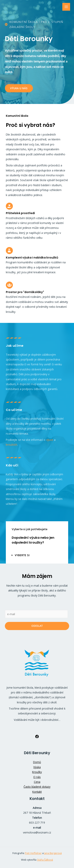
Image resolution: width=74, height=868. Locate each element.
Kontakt (37, 792)
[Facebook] (37, 737)
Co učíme (14, 410)
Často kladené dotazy (37, 787)
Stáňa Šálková (45, 860)
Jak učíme (15, 346)
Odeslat (37, 626)
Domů (37, 762)
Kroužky (37, 772)
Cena (37, 782)
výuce (50, 440)
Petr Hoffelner (33, 853)
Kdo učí (12, 465)
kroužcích (11, 445)
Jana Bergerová (53, 853)
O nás (37, 777)
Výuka (37, 767)
